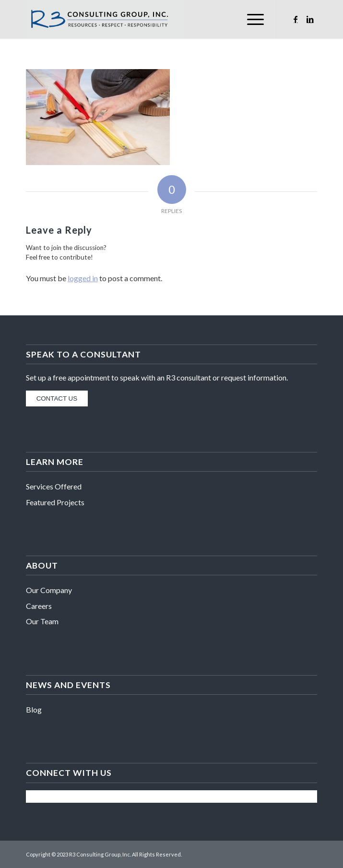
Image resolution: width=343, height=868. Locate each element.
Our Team (42, 621)
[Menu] (251, 19)
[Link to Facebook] (296, 19)
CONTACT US (57, 398)
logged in (83, 278)
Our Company (49, 590)
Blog (34, 709)
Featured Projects (55, 502)
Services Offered (54, 486)
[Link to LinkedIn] (310, 19)
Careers (39, 606)
